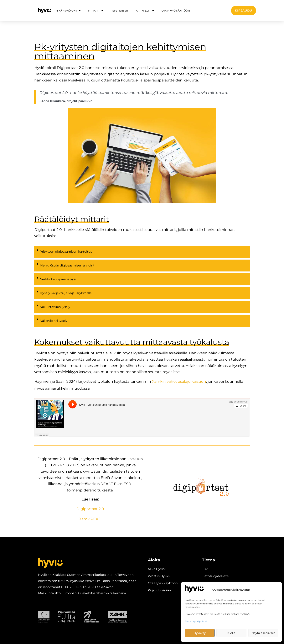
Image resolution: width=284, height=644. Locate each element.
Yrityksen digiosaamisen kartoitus (66, 252)
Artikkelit (145, 11)
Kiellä (231, 633)
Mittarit (96, 11)
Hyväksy (200, 633)
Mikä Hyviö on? (68, 11)
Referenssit (119, 11)
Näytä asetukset (263, 633)
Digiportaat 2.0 (90, 509)
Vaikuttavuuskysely (55, 307)
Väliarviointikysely (54, 321)
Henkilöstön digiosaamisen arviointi (68, 266)
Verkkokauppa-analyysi (58, 280)
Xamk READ (90, 519)
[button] (142, 253)
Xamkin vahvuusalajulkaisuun (179, 382)
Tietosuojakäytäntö (196, 621)
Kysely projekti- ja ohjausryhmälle (66, 294)
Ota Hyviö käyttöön (176, 11)
